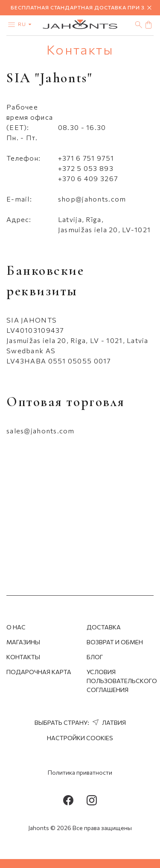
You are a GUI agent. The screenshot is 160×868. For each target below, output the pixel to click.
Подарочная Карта (39, 672)
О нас (16, 627)
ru (26, 24)
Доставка (104, 627)
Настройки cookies (80, 738)
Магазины (23, 642)
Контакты (23, 657)
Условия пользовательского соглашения (122, 681)
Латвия (108, 722)
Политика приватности (80, 772)
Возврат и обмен (115, 642)
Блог (95, 657)
